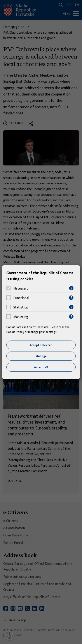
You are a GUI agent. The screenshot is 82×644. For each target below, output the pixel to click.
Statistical (21, 307)
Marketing (21, 317)
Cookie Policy (15, 332)
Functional (21, 298)
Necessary (21, 288)
